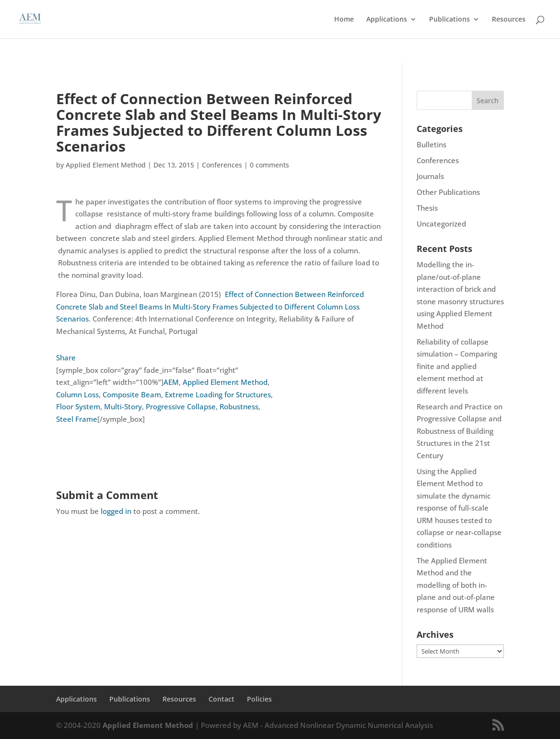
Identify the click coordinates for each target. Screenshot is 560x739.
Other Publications (448, 192)
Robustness (239, 406)
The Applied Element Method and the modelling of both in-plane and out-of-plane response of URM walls (456, 585)
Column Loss (77, 394)
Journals (430, 176)
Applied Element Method (106, 165)
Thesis (427, 208)
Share (66, 358)
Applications (387, 20)
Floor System (78, 406)
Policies (259, 699)
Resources (509, 20)
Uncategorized (441, 224)
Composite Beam (132, 394)
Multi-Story (123, 406)
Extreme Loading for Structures (218, 394)
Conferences (222, 165)
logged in (116, 511)
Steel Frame (77, 419)
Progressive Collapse (181, 406)
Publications (449, 20)
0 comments (269, 165)
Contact (222, 699)
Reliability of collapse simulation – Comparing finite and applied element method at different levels (457, 366)
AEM (171, 382)
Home (344, 20)
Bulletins (432, 144)
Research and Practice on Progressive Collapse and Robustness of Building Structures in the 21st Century (460, 431)
